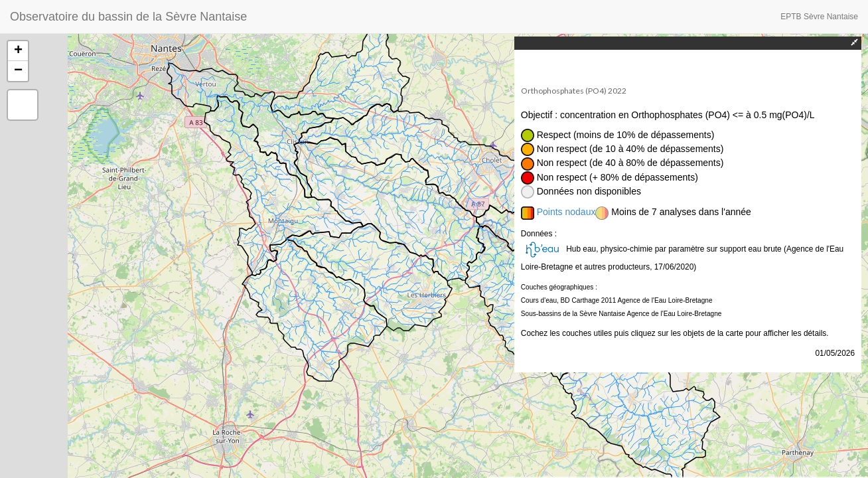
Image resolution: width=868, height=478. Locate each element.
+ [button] (18, 51)
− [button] (18, 71)
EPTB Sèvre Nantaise (819, 17)
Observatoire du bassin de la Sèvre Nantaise (128, 17)
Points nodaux (566, 212)
